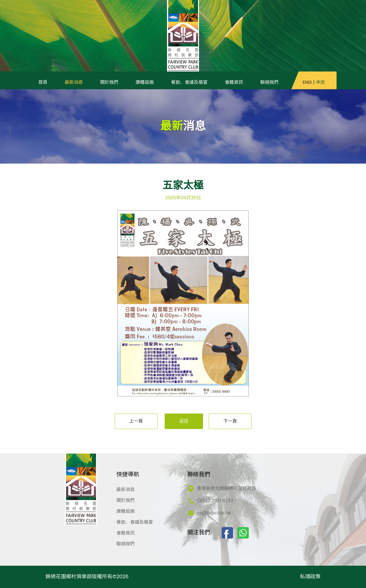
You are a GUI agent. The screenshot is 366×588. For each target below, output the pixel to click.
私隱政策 (310, 577)
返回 (184, 421)
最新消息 (126, 490)
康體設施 (126, 511)
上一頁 (136, 421)
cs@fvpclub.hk (214, 513)
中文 (321, 82)
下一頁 (230, 421)
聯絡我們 (126, 544)
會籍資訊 (126, 533)
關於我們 (126, 500)
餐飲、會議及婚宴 (135, 522)
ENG (307, 82)
